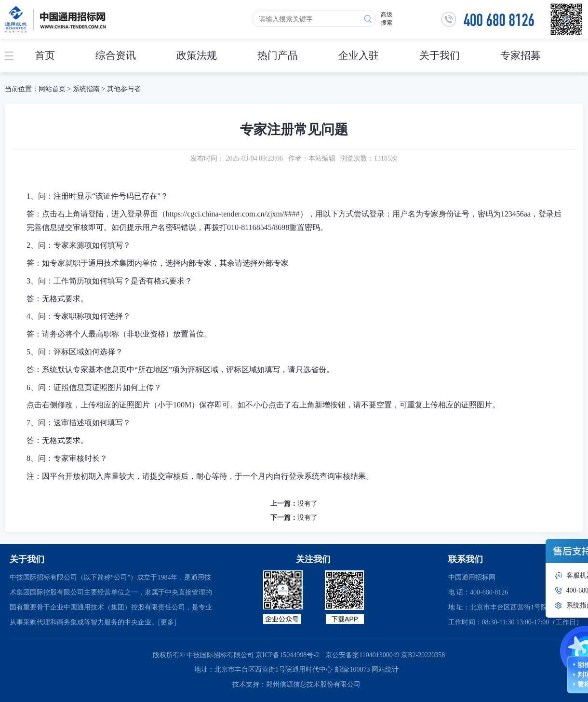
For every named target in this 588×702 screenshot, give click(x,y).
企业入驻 (359, 55)
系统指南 (86, 89)
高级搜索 (387, 19)
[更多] (167, 622)
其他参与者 (124, 89)
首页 (45, 55)
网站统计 (385, 669)
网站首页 (52, 89)
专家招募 (521, 55)
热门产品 (278, 55)
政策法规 (197, 55)
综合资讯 (116, 55)
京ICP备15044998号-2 (287, 655)
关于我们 (440, 55)
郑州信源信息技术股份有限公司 (313, 684)
